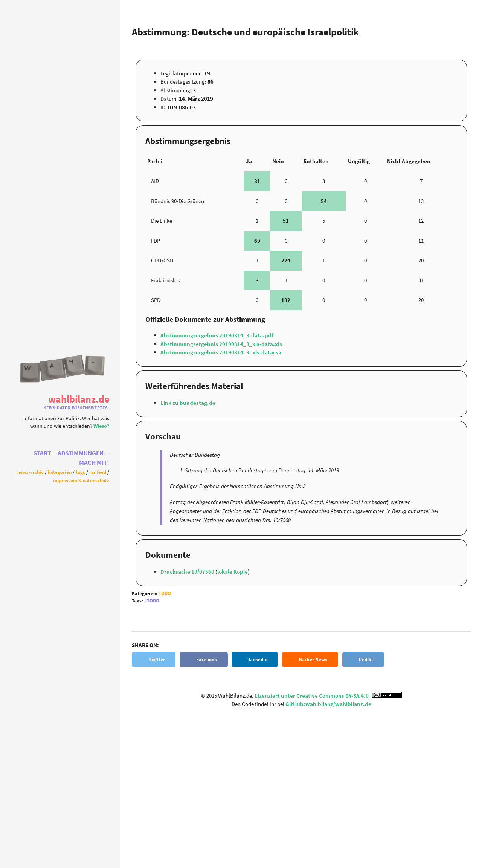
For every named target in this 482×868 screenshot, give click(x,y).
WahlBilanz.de (79, 399)
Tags (80, 472)
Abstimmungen (81, 453)
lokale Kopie (233, 572)
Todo (165, 593)
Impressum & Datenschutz (81, 480)
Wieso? (101, 426)
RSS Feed (98, 472)
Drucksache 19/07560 (188, 572)
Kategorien (60, 472)
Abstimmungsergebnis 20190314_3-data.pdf (217, 335)
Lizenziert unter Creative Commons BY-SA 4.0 (328, 696)
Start (42, 453)
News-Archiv (31, 472)
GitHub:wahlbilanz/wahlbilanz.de (328, 704)
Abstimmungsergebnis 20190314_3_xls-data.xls (221, 344)
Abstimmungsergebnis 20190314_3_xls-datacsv (221, 352)
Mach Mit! (94, 463)
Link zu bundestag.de (188, 403)
